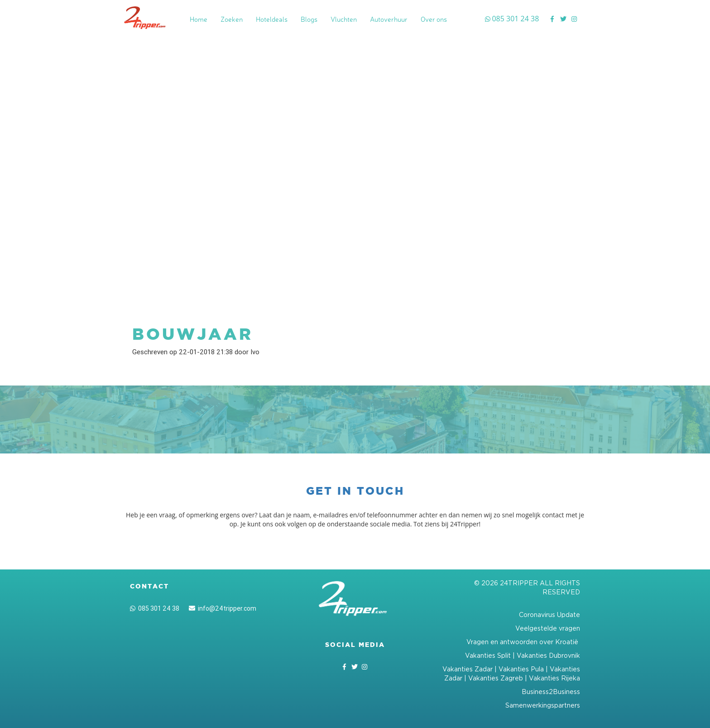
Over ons (434, 19)
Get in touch (355, 491)
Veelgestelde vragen (548, 628)
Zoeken (232, 19)
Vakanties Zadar (468, 669)
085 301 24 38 (155, 608)
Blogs (309, 19)
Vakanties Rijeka (554, 678)
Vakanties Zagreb (496, 678)
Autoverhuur (389, 19)
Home (199, 19)
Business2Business (551, 692)
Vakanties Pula (521, 669)
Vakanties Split (488, 655)
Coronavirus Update (549, 615)
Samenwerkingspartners (543, 705)
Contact (149, 586)
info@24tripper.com (223, 608)
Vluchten (344, 19)
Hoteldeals (272, 19)
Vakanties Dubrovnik (548, 655)
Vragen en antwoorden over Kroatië (523, 642)
